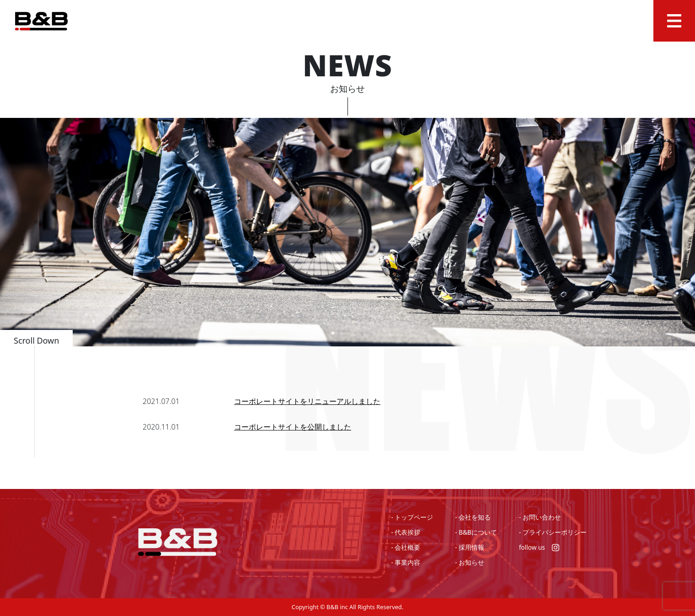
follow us (539, 547)
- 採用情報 (470, 547)
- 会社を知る (473, 517)
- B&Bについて (476, 532)
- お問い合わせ (540, 517)
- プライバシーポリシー (553, 532)
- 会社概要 (406, 547)
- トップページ (412, 517)
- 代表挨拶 (406, 532)
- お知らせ (470, 562)
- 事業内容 (406, 562)
